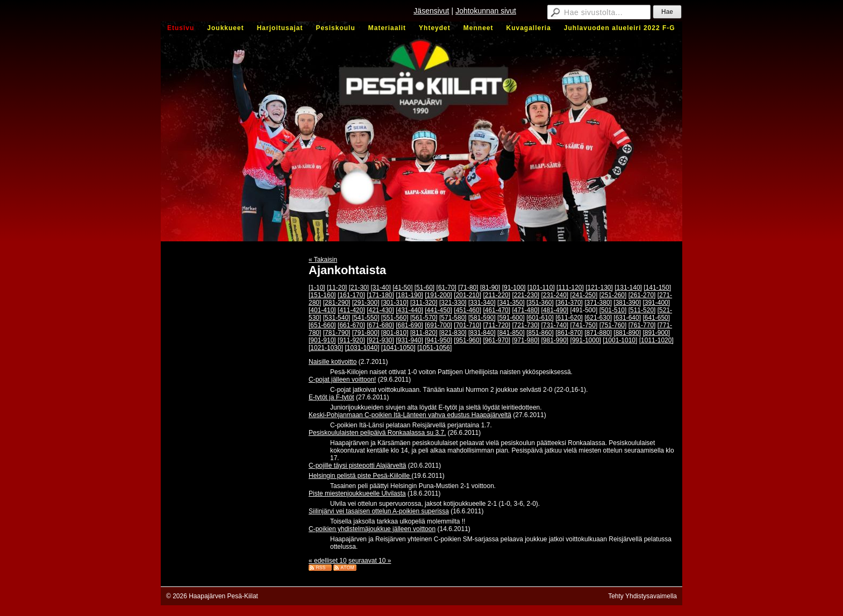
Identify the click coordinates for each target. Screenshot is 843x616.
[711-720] (496, 325)
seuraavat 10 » (370, 561)
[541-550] (366, 318)
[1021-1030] (326, 348)
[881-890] (627, 333)
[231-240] (555, 295)
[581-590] (482, 318)
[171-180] (380, 295)
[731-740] (555, 325)
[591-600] (511, 318)
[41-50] (402, 288)
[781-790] (337, 333)
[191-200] (438, 295)
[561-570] (424, 318)
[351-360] (540, 303)
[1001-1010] (620, 340)
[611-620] (569, 318)
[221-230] (526, 295)
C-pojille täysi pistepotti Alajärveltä (357, 465)
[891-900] (656, 333)
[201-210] (467, 295)
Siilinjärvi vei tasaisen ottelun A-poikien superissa (379, 511)
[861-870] (569, 333)
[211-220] (496, 295)
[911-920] (351, 340)
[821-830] (453, 333)
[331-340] (482, 303)
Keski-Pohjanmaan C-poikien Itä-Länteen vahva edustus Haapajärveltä (410, 415)
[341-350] (511, 303)
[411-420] (351, 310)
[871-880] (598, 333)
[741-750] (584, 325)
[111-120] (570, 288)
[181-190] (409, 295)
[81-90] (490, 288)
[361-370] (569, 303)
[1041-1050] (398, 348)
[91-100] (514, 288)
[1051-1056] (434, 348)
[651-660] (322, 325)
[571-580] (453, 318)
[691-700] (438, 325)
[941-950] (438, 340)
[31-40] (380, 288)
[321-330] (453, 303)
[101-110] (541, 288)
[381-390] (627, 303)
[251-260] (613, 295)
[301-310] (395, 303)
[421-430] (380, 310)
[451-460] (467, 310)
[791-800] (366, 333)
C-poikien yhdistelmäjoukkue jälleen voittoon (372, 529)
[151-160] (322, 295)
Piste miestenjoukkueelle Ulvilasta (357, 493)
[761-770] (642, 325)
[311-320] (424, 303)
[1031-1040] (362, 348)
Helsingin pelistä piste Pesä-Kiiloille (360, 476)
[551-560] (395, 318)
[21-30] (359, 288)
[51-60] (424, 288)
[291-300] (366, 303)
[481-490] (555, 310)
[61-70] (446, 288)
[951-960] (467, 340)
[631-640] (627, 318)
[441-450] (438, 310)
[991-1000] (586, 340)
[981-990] (555, 340)
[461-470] (496, 310)
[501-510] (613, 310)
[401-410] (322, 310)
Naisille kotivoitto (333, 362)
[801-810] (395, 333)
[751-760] (613, 325)
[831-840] (482, 333)
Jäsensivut (431, 11)
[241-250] (584, 295)
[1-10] (317, 288)
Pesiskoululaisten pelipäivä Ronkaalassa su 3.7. (377, 433)
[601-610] (540, 318)
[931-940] (409, 340)
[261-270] (642, 295)
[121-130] (599, 288)
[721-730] (526, 325)
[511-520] (642, 310)
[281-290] (337, 303)
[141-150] (657, 288)
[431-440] (409, 310)
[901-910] (322, 340)
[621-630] (598, 318)
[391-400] (656, 303)
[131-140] (628, 288)
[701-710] (467, 325)
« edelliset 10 (328, 561)
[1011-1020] (656, 340)
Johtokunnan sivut (486, 11)
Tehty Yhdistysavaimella (642, 596)
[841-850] (511, 333)
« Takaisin (323, 260)
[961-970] (496, 340)
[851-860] (540, 333)
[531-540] (337, 318)
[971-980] (526, 340)
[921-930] (380, 340)
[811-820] (424, 333)
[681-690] (409, 325)
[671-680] (380, 325)
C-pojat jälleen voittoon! (342, 379)
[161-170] (351, 295)
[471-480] (526, 310)
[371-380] (598, 303)
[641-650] (656, 318)
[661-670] (351, 325)
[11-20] (337, 288)
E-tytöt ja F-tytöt (331, 397)
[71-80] (468, 288)
